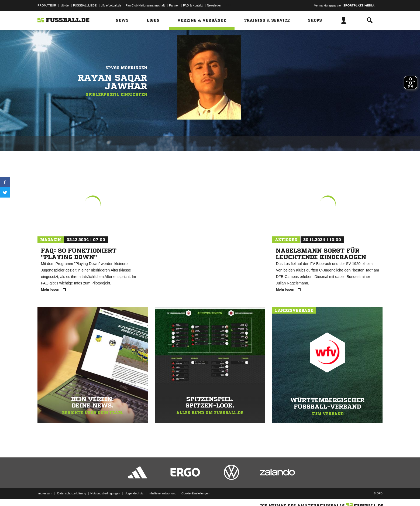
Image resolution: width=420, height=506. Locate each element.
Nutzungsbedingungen (105, 493)
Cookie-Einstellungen (195, 493)
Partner (174, 5)
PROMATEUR (47, 5)
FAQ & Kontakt (193, 5)
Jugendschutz (134, 493)
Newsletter (214, 5)
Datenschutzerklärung (72, 493)
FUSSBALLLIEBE (85, 5)
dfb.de (65, 5)
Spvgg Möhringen (126, 68)
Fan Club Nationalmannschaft (145, 5)
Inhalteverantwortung (162, 493)
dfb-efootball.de (111, 5)
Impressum (45, 493)
